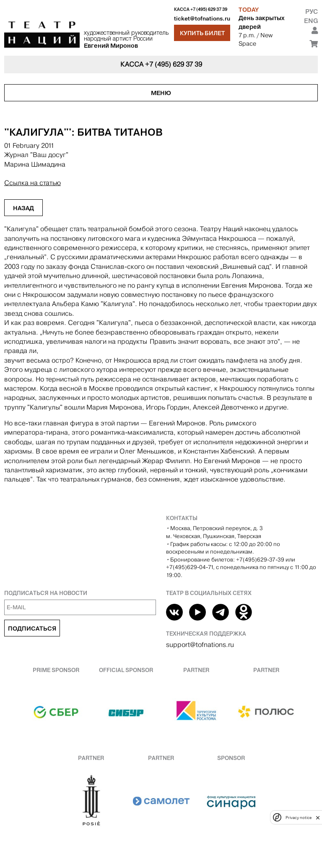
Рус (312, 12)
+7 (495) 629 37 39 (209, 9)
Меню (161, 93)
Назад (23, 208)
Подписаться (32, 628)
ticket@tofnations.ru (202, 19)
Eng (311, 21)
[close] (318, 818)
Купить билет (202, 33)
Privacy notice (299, 818)
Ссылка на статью (32, 183)
